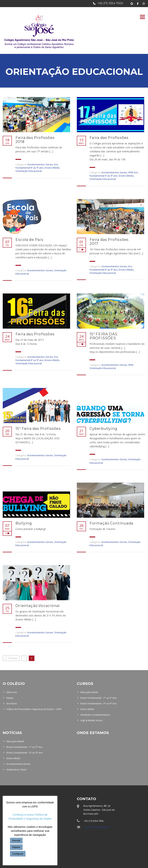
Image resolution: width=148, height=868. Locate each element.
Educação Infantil (89, 692)
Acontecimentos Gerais (40, 164)
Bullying (24, 523)
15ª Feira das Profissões (38, 429)
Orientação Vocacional (38, 606)
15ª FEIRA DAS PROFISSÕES (104, 336)
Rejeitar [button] (16, 847)
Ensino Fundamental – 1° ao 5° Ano (99, 698)
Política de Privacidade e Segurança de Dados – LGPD (34, 709)
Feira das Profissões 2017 (109, 242)
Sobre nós (12, 692)
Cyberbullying (103, 429)
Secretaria (12, 704)
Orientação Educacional (29, 171)
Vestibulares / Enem (16, 770)
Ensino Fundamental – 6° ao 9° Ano (99, 704)
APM (131, 172)
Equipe (10, 698)
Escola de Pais (29, 240)
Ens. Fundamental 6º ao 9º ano (37, 166)
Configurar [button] (18, 854)
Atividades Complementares (95, 715)
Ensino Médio (52, 168)
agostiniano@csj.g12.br (97, 827)
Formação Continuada (112, 523)
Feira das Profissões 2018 (35, 140)
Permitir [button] (16, 841)
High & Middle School (91, 720)
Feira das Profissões (109, 138)
